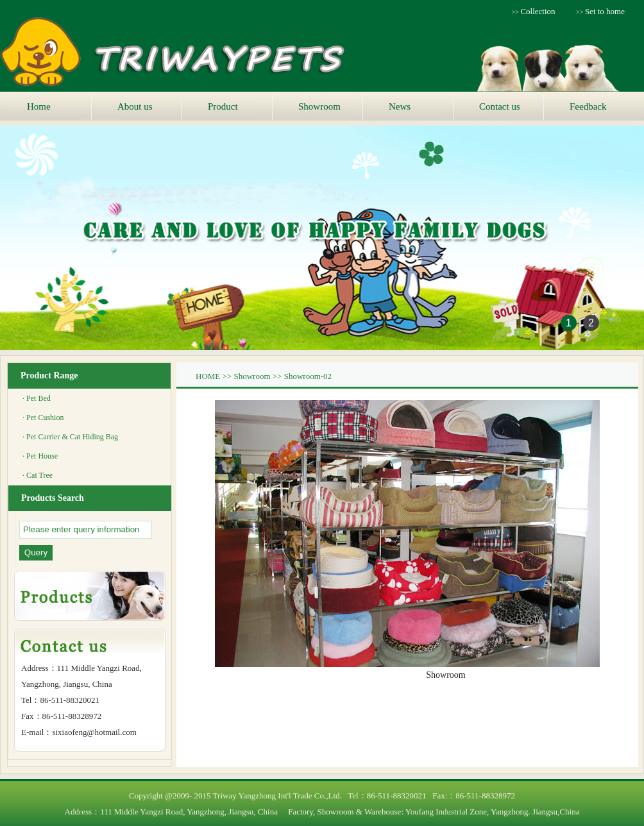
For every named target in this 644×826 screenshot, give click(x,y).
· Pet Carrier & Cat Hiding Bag (70, 437)
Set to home (605, 11)
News (400, 106)
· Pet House (40, 456)
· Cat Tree (38, 475)
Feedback (588, 106)
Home (39, 106)
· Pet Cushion (43, 417)
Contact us (500, 106)
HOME (208, 376)
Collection (538, 11)
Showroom (319, 106)
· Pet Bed (37, 398)
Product (223, 106)
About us (135, 106)
